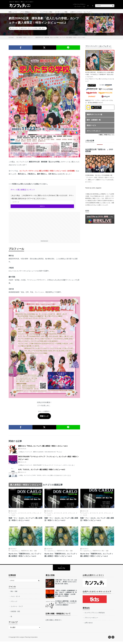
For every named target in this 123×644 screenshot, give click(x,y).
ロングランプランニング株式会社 (95, 615)
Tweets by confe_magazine (93, 190)
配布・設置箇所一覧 (94, 122)
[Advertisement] (44, 227)
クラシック (36, 515)
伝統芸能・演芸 (15, 614)
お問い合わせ (89, 625)
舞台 (43, 30)
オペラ (29, 515)
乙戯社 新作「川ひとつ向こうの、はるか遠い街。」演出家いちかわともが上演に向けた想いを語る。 (66, 584)
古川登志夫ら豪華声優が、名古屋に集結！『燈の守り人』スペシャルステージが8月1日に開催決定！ (66, 606)
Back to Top (62, 571)
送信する (42, 208)
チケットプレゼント (94, 133)
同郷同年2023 (25, 553)
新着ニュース (13, 12)
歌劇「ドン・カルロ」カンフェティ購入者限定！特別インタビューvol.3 (61, 521)
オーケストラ (22, 515)
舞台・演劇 (33, 553)
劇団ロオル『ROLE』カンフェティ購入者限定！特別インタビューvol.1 (43, 448)
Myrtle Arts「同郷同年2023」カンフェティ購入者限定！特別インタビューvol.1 (61, 557)
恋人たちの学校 (33, 30)
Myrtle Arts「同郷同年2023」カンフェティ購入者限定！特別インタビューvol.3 (25, 557)
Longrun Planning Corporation (28, 640)
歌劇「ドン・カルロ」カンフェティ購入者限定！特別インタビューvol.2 (26, 521)
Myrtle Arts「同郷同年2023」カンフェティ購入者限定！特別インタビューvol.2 (97, 557)
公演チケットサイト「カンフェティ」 (82, 12)
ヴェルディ (14, 515)
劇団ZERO (24, 30)
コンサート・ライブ (17, 609)
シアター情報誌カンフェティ (28, 12)
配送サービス (91, 127)
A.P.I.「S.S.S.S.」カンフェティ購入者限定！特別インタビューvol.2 (42, 471)
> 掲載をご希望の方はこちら (106, 136)
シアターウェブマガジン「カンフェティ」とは (79, 5)
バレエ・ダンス (15, 599)
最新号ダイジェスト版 (94, 116)
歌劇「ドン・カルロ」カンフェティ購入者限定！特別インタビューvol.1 (97, 521)
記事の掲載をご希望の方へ (54, 622)
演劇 (40, 30)
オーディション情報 (61, 12)
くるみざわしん (15, 553)
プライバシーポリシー (91, 620)
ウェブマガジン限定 (46, 12)
